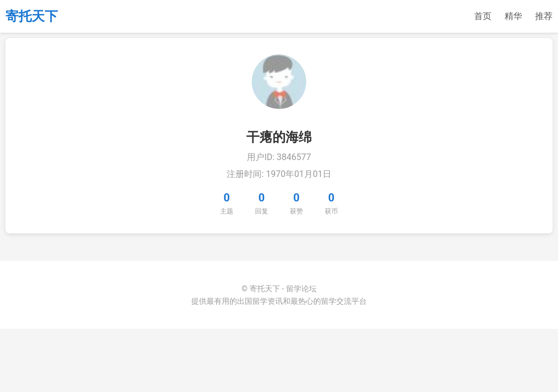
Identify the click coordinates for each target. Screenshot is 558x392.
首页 (483, 16)
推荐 (544, 16)
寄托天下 (32, 16)
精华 (513, 16)
